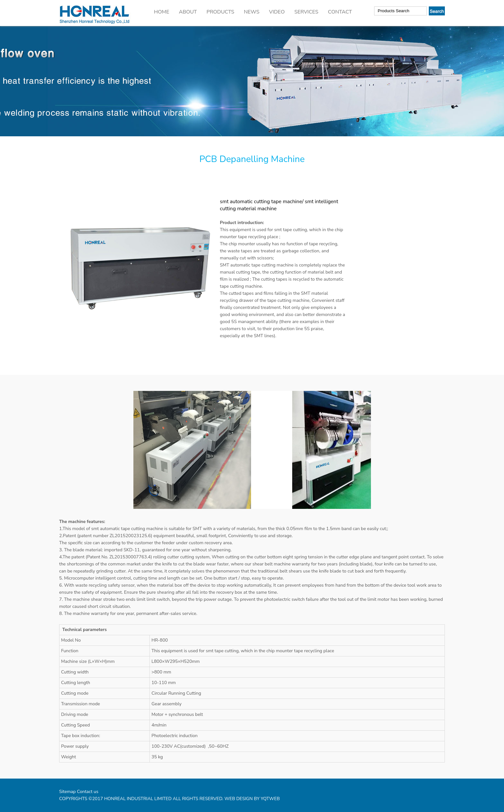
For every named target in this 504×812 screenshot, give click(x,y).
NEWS (252, 12)
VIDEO (277, 12)
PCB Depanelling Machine (252, 159)
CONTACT (340, 12)
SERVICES (306, 12)
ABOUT (188, 12)
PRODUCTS (221, 12)
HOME (162, 12)
